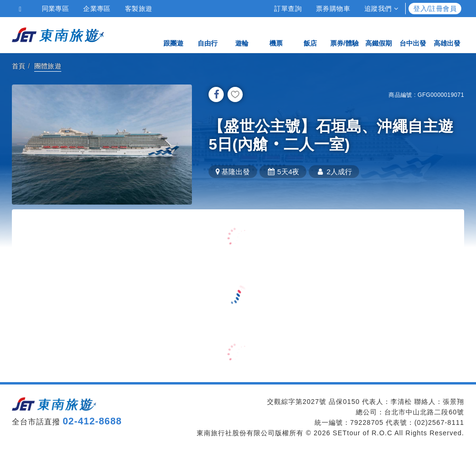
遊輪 (242, 34)
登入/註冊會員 (435, 9)
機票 (276, 34)
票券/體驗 (344, 34)
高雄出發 (447, 34)
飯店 (310, 34)
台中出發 (413, 34)
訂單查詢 (288, 9)
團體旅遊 (48, 66)
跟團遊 (173, 34)
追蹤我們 (381, 9)
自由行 (208, 34)
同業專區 (56, 9)
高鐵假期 (379, 34)
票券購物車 (333, 9)
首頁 (19, 66)
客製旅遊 (139, 9)
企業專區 (97, 9)
